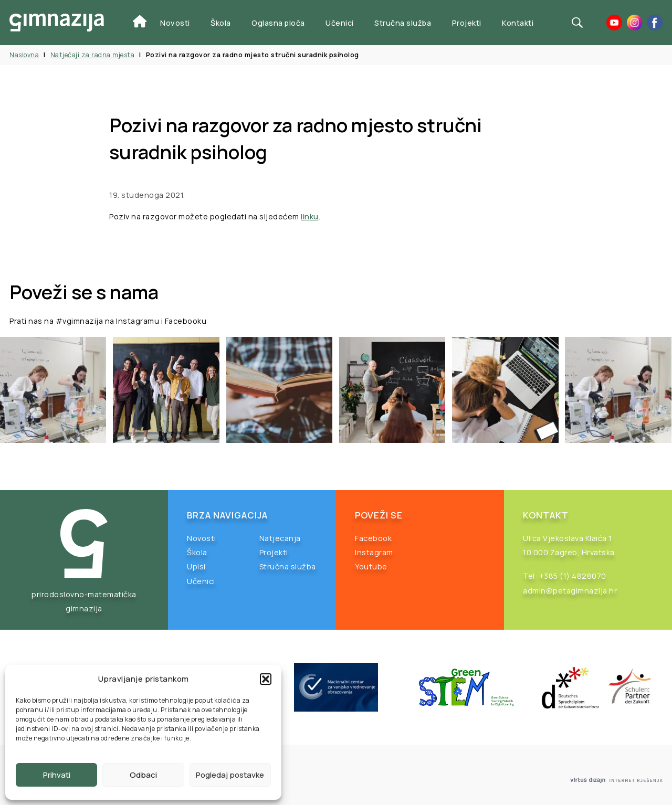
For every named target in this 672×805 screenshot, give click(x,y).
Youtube (371, 566)
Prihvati (57, 775)
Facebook (373, 538)
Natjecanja (280, 538)
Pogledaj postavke (230, 775)
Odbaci (143, 775)
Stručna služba (403, 23)
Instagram (374, 552)
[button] (266, 679)
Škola (221, 23)
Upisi (196, 566)
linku (310, 216)
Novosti (175, 23)
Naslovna (24, 55)
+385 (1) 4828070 (573, 576)
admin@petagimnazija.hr (570, 591)
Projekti (467, 23)
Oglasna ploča (278, 23)
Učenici (340, 23)
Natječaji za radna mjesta (93, 55)
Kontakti (518, 23)
